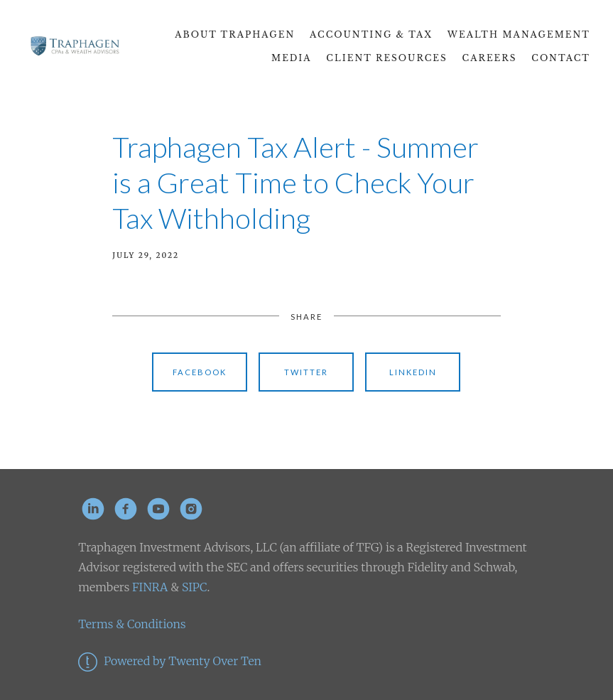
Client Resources (386, 58)
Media (292, 58)
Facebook (200, 372)
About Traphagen (235, 34)
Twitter (306, 372)
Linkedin (413, 372)
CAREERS (490, 58)
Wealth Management (519, 34)
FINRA (150, 587)
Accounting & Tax (371, 34)
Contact (561, 58)
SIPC (193, 587)
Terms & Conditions (132, 624)
